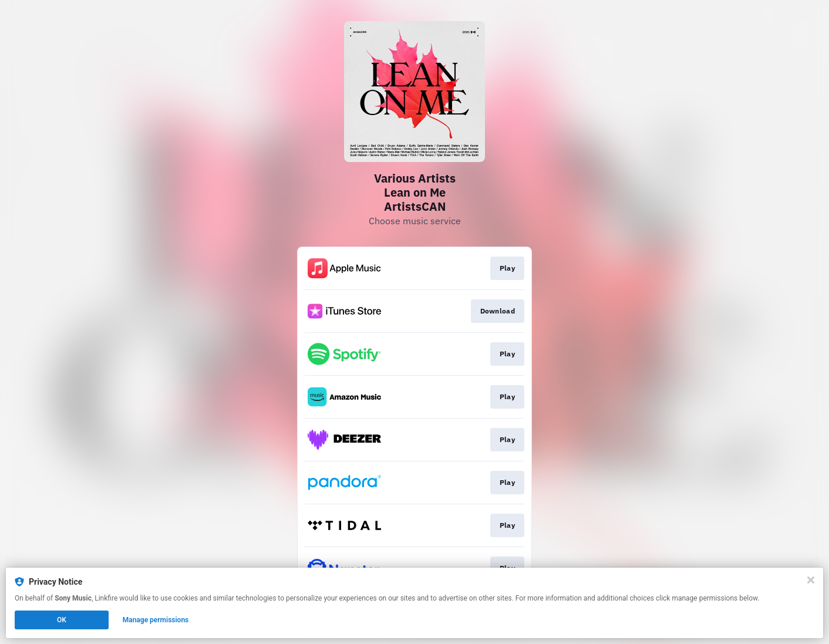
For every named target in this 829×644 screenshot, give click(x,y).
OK (62, 620)
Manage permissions (156, 620)
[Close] (811, 580)
